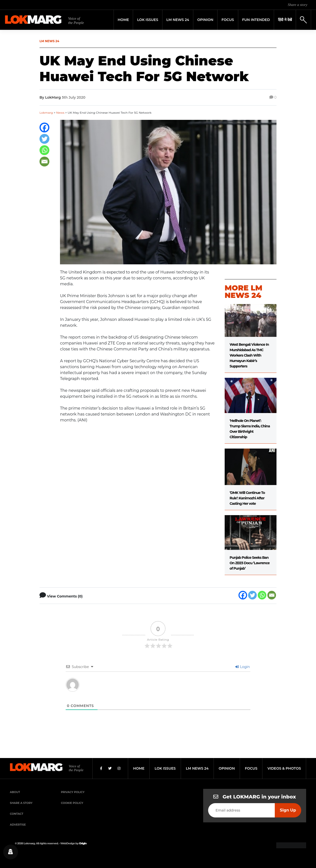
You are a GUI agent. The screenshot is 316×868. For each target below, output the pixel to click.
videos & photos (284, 768)
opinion (227, 768)
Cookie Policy (72, 803)
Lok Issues (148, 20)
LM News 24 (178, 20)
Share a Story (21, 803)
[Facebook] (44, 127)
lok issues (165, 768)
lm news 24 (197, 768)
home (139, 768)
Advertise (18, 825)
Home (123, 20)
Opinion (205, 20)
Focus (228, 20)
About (15, 792)
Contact (17, 814)
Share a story (298, 5)
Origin (83, 843)
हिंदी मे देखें (285, 20)
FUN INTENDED (256, 20)
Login (243, 667)
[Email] (44, 162)
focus (251, 768)
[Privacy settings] (11, 852)
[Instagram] (119, 768)
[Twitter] (44, 139)
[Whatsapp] (44, 150)
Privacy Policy (73, 792)
